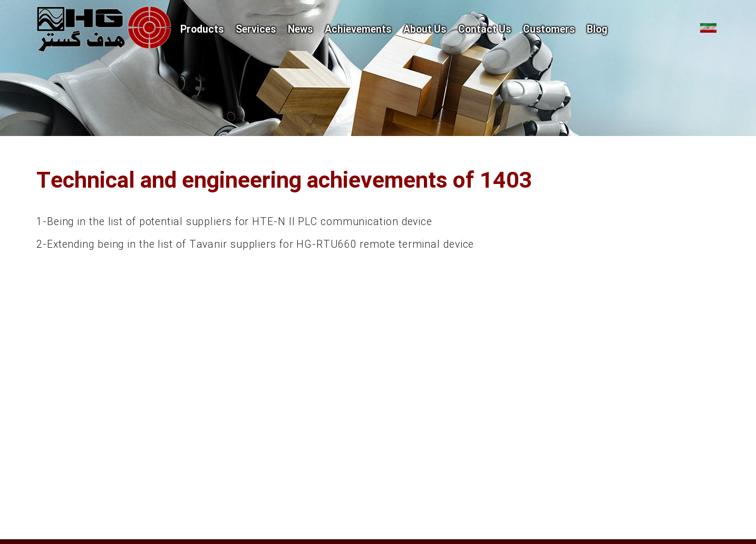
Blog (597, 30)
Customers (549, 30)
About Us (425, 30)
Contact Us (484, 30)
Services (256, 30)
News (300, 30)
